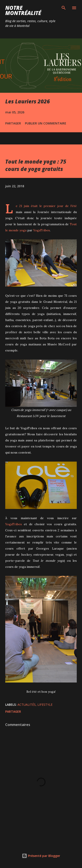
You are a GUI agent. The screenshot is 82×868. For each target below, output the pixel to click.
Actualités (27, 705)
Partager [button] (13, 123)
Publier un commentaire (46, 123)
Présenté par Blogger (41, 856)
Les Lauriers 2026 (28, 101)
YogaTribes (42, 230)
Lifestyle (45, 705)
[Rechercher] (64, 8)
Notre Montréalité (23, 10)
